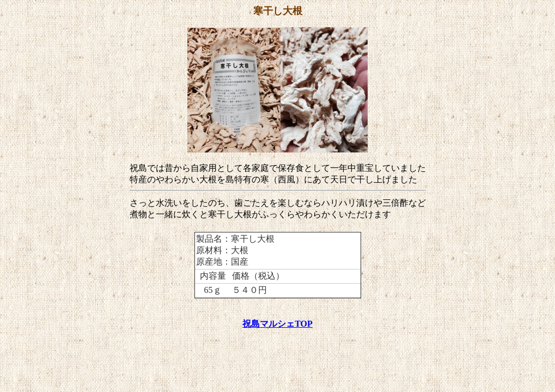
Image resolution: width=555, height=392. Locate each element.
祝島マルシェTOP (277, 324)
